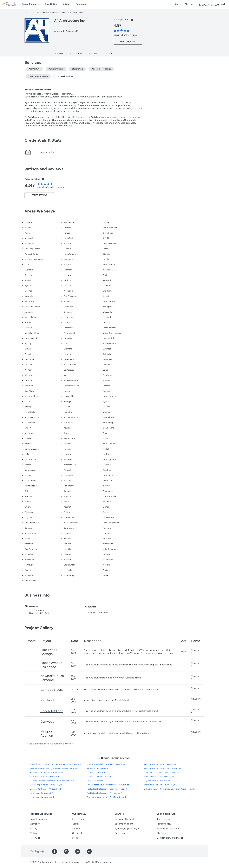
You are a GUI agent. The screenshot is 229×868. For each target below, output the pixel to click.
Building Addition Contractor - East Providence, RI (52, 781)
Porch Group (79, 819)
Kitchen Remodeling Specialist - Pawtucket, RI (107, 764)
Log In (212, 4)
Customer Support (124, 819)
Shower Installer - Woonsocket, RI (159, 777)
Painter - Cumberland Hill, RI (99, 777)
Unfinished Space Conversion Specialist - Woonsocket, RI (169, 789)
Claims (33, 833)
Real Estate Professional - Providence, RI (105, 793)
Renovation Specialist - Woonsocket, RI (161, 773)
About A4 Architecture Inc (38, 90)
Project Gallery (39, 628)
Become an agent (124, 824)
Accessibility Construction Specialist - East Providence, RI (55, 764)
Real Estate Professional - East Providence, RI (107, 789)
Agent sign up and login (127, 828)
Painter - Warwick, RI (96, 781)
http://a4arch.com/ (98, 613)
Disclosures (163, 833)
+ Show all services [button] (65, 76)
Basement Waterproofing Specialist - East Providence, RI (55, 768)
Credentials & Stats (43, 140)
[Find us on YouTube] (89, 851)
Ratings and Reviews (44, 169)
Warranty (35, 824)
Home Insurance (38, 819)
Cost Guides (51, 4)
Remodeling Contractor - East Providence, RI (107, 797)
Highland (47, 700)
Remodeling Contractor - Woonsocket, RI (162, 768)
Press (75, 838)
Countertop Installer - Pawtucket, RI (46, 785)
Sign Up (189, 4)
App (177, 4)
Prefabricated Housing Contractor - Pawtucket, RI (109, 785)
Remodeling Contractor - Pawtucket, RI (161, 764)
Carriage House (52, 690)
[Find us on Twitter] (78, 851)
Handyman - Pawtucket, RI (42, 793)
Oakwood (48, 722)
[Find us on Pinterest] (66, 851)
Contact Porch (80, 833)
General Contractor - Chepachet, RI (46, 789)
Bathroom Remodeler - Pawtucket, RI (46, 773)
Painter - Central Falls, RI (98, 768)
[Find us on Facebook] (55, 851)
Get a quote (121, 833)
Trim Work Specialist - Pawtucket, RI (160, 785)
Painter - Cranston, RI (96, 773)
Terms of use (163, 819)
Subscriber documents (169, 828)
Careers (76, 828)
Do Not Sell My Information (170, 838)
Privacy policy (164, 824)
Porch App (81, 4)
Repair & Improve (30, 4)
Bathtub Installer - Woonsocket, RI (45, 777)
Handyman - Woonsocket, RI (42, 797)
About (75, 824)
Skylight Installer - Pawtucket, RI (158, 781)
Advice (67, 4)
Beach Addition (52, 711)
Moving (34, 828)
